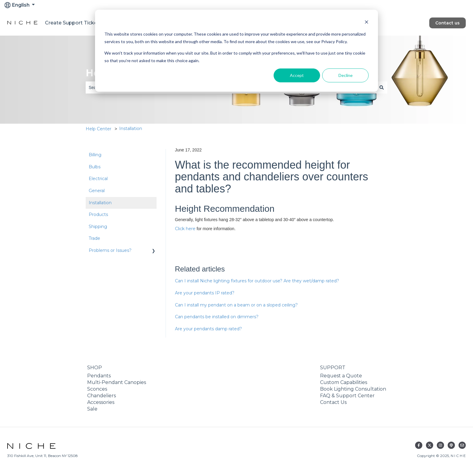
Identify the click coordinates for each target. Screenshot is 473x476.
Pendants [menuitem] (99, 376)
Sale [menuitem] (92, 409)
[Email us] (462, 445)
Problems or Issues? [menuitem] (110, 250)
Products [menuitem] (98, 214)
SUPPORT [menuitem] (333, 368)
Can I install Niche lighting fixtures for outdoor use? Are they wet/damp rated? (257, 281)
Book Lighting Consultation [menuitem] (353, 389)
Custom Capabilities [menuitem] (344, 382)
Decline (346, 75)
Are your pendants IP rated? (205, 293)
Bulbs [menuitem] (95, 167)
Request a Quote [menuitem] (341, 376)
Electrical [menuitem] (98, 179)
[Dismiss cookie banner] (367, 23)
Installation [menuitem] (100, 203)
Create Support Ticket (72, 23)
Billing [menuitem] (95, 155)
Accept (297, 75)
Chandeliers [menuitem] (102, 396)
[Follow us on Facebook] (419, 445)
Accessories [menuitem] (101, 402)
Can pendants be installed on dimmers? (217, 317)
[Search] (382, 87)
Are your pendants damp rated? (208, 329)
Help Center (98, 129)
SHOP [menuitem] (95, 368)
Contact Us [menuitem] (333, 402)
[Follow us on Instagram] (440, 445)
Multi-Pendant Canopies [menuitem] (117, 382)
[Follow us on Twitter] (430, 445)
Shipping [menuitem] (98, 227)
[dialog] (237, 51)
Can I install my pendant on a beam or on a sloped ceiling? (236, 305)
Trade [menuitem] (94, 238)
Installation (131, 129)
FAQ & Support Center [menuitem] (347, 396)
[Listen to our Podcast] (451, 445)
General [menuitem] (97, 191)
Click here (185, 229)
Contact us (448, 23)
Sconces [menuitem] (97, 389)
